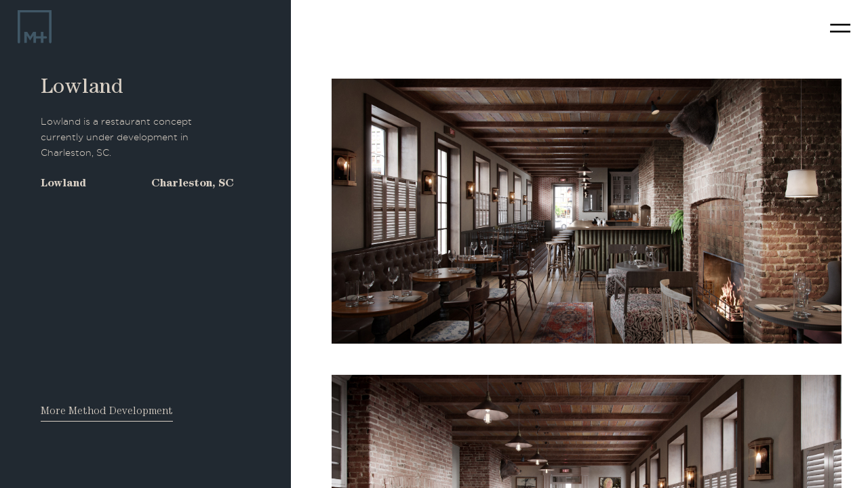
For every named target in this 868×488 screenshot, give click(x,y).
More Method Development (107, 412)
